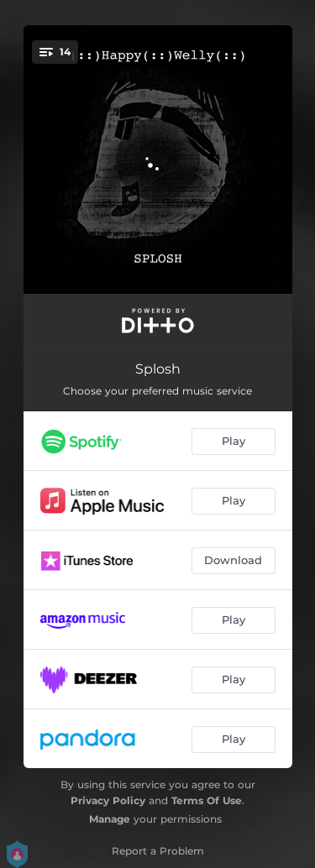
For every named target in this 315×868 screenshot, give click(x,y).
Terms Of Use (207, 800)
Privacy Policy (108, 800)
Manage (110, 819)
